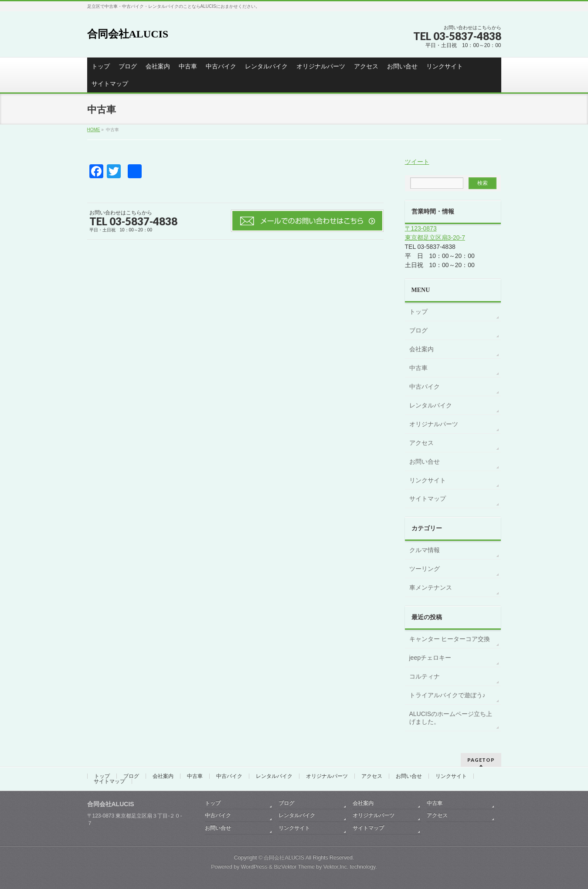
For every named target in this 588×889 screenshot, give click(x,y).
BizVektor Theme (294, 867)
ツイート (417, 162)
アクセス (366, 66)
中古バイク (221, 66)
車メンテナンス (431, 587)
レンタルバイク (266, 66)
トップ (101, 66)
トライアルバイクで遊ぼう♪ (447, 695)
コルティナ (425, 676)
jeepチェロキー (430, 658)
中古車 (188, 66)
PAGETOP (481, 760)
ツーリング (425, 569)
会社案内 (158, 66)
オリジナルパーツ (321, 66)
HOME (94, 130)
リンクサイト (445, 66)
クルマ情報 (425, 550)
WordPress (254, 867)
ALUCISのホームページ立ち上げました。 (451, 718)
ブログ (128, 66)
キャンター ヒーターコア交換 (450, 639)
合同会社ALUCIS (128, 34)
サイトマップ (110, 84)
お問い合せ (402, 66)
